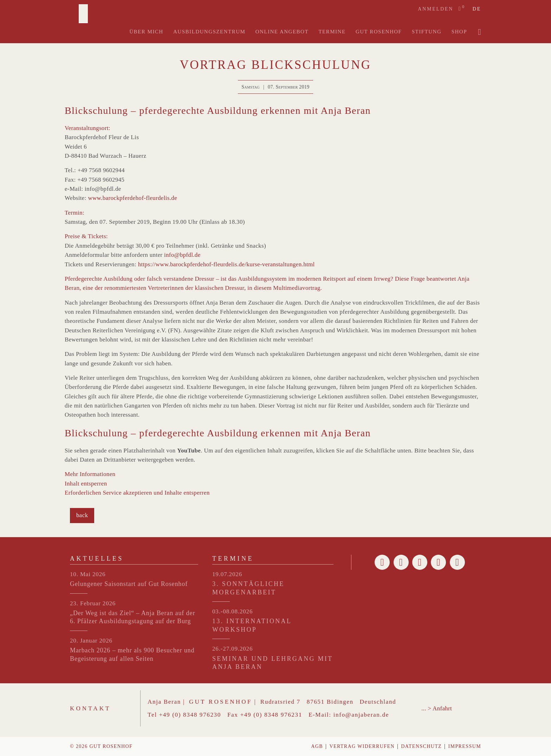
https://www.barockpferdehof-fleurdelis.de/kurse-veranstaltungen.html (226, 264)
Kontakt (90, 708)
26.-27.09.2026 (232, 649)
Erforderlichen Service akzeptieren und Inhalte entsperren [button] (137, 493)
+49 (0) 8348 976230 (190, 715)
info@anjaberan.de (361, 715)
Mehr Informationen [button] (90, 474)
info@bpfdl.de (182, 255)
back (82, 515)
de (477, 9)
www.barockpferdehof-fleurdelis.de (132, 198)
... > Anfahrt (437, 708)
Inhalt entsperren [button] (86, 484)
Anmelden (436, 9)
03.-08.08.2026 (232, 611)
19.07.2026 (227, 574)
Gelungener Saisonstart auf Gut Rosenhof (129, 584)
